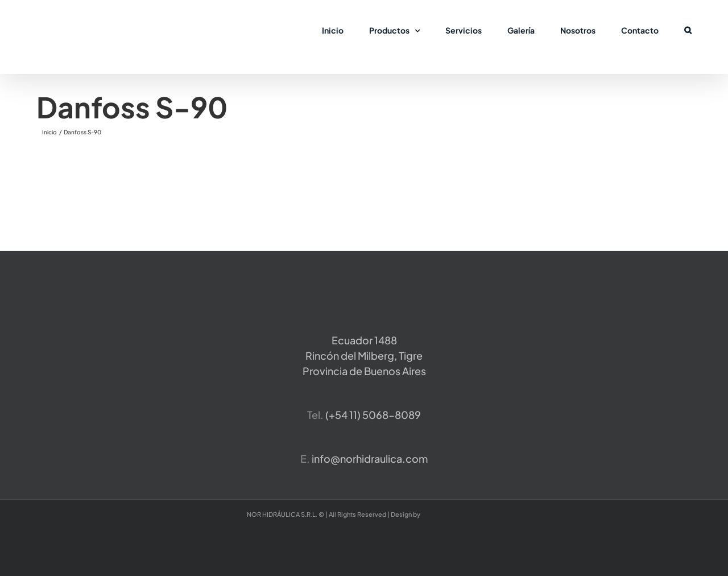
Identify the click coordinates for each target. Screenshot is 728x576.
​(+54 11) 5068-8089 (373, 415)
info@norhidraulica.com (370, 458)
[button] (688, 30)
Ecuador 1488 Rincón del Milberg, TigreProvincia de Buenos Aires (364, 355)
